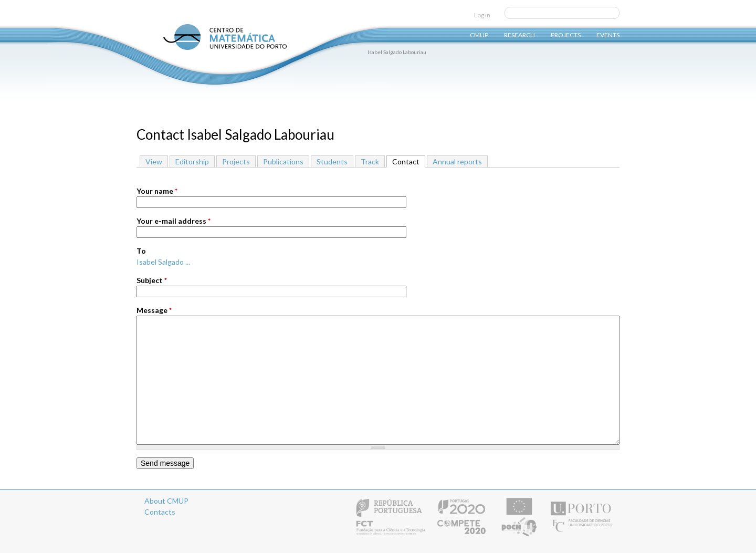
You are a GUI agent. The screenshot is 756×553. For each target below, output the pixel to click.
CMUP (479, 34)
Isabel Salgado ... (163, 262)
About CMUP (166, 501)
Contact (409, 161)
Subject (152, 280)
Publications (283, 161)
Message (154, 310)
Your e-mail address (174, 221)
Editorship (192, 161)
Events (608, 34)
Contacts (160, 512)
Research (519, 34)
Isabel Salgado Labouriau (397, 52)
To (141, 251)
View (154, 161)
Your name (157, 191)
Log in (482, 15)
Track (370, 161)
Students (332, 161)
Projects (566, 34)
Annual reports (457, 161)
